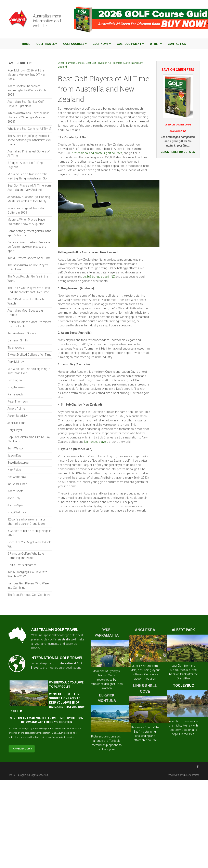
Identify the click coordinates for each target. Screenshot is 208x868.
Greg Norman (16, 387)
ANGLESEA (145, 630)
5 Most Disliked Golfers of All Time (29, 355)
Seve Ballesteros (18, 463)
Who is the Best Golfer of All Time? (29, 129)
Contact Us (177, 44)
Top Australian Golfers (22, 333)
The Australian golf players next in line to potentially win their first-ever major (29, 140)
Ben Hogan (15, 380)
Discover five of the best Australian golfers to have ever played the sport (29, 247)
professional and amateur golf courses (97, 153)
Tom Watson (16, 448)
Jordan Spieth (16, 505)
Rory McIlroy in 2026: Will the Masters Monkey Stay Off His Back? (26, 75)
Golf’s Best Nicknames (22, 565)
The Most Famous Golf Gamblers (29, 595)
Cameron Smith (18, 340)
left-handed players (96, 442)
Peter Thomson (18, 402)
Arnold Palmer (17, 409)
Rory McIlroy (16, 362)
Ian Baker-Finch (17, 484)
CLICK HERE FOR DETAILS (178, 152)
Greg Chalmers (17, 512)
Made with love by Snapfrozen (184, 775)
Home (26, 44)
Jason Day (14, 456)
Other (156, 44)
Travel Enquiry (22, 749)
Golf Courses (75, 44)
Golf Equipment (130, 44)
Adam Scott (15, 491)
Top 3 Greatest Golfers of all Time (29, 258)
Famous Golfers (75, 63)
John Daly (14, 498)
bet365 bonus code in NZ (99, 277)
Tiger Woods (16, 348)
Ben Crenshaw (17, 477)
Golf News (102, 44)
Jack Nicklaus (16, 423)
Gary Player (15, 430)
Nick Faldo (14, 470)
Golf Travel (47, 44)
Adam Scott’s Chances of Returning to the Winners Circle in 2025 (28, 90)
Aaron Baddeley (18, 416)
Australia (64, 639)
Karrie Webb (15, 394)
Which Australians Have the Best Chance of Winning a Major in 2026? (28, 117)
